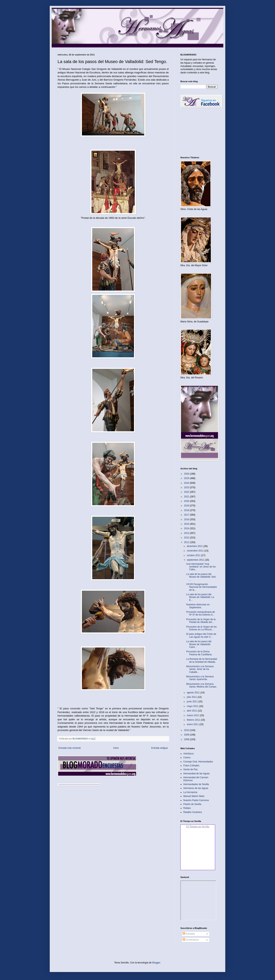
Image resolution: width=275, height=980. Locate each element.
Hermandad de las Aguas (196, 774)
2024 (187, 483)
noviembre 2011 (196, 551)
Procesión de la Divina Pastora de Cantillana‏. (199, 653)
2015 (187, 524)
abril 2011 (192, 711)
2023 (187, 487)
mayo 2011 (193, 706)
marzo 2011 (193, 715)
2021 (187, 497)
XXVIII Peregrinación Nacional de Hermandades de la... (202, 587)
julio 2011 (192, 697)
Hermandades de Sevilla (196, 784)
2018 (187, 510)
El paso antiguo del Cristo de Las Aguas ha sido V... (201, 635)
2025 (187, 478)
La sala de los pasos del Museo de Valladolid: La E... (200, 597)
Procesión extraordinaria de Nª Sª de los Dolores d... (201, 613)
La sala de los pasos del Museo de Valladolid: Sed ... (201, 577)
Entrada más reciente (70, 748)
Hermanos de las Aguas (196, 788)
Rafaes (187, 808)
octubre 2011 (194, 555)
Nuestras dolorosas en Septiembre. (198, 606)
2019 (187, 506)
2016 (187, 519)
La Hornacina (190, 792)
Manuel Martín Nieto (194, 796)
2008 (187, 739)
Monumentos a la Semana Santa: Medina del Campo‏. (202, 685)
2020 (187, 501)
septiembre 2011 (196, 560)
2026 (187, 474)
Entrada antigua (159, 748)
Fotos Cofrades (191, 766)
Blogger (156, 963)
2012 (187, 538)
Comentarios (191, 940)
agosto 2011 (194, 693)
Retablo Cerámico (193, 812)
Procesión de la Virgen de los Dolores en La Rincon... (201, 628)
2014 (187, 528)
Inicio (116, 748)
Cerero (187, 758)
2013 (187, 533)
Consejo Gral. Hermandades (198, 762)
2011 (187, 542)
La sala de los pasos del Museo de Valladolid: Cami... (199, 644)
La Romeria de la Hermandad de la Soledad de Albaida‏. (202, 660)
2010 (187, 730)
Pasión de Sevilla (192, 804)
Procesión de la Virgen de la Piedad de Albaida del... (201, 621)
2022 (187, 492)
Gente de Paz (190, 769)
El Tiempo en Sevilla (198, 827)
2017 (187, 515)
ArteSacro (189, 754)
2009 (187, 735)
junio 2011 (193, 702)
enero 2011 (193, 724)
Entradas (189, 934)
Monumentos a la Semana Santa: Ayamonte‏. (200, 678)
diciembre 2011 (195, 546)
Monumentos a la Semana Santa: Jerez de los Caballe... (200, 669)
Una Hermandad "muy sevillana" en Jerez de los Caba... (201, 567)
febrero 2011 (194, 720)
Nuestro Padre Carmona (196, 800)
